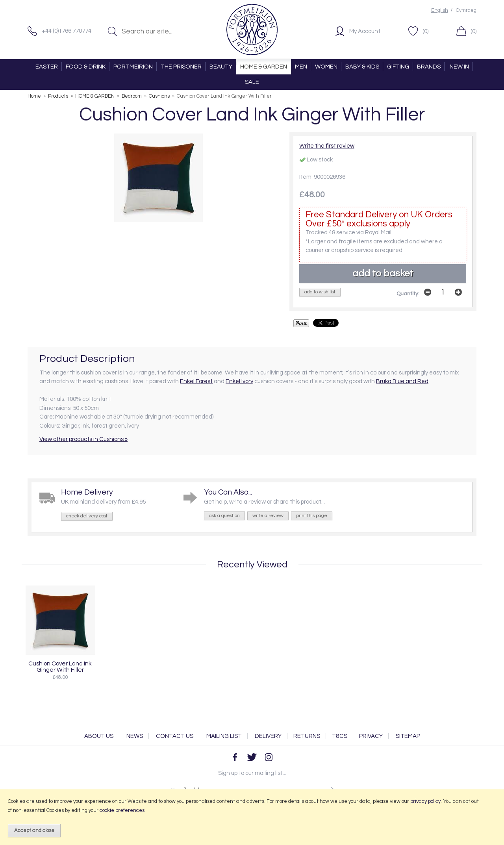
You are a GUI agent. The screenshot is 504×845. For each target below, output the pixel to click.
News (135, 736)
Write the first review (327, 146)
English (440, 10)
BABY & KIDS (362, 67)
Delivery (268, 736)
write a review (268, 516)
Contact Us (175, 736)
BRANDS (429, 67)
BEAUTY (221, 67)
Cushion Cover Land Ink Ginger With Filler (60, 667)
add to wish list (320, 292)
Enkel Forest (196, 381)
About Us (99, 736)
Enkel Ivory (239, 381)
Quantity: (408, 294)
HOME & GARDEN (264, 67)
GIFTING (398, 67)
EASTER (47, 67)
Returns (307, 736)
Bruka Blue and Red (402, 381)
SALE (252, 82)
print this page (312, 516)
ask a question (224, 516)
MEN (301, 67)
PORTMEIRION (133, 67)
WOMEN (326, 67)
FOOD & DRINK (86, 67)
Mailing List (224, 736)
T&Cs (340, 736)
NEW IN (459, 67)
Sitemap (408, 736)
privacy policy (425, 801)
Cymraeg (466, 10)
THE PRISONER (181, 67)
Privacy (371, 736)
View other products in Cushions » (83, 439)
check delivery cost (87, 516)
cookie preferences (122, 810)
